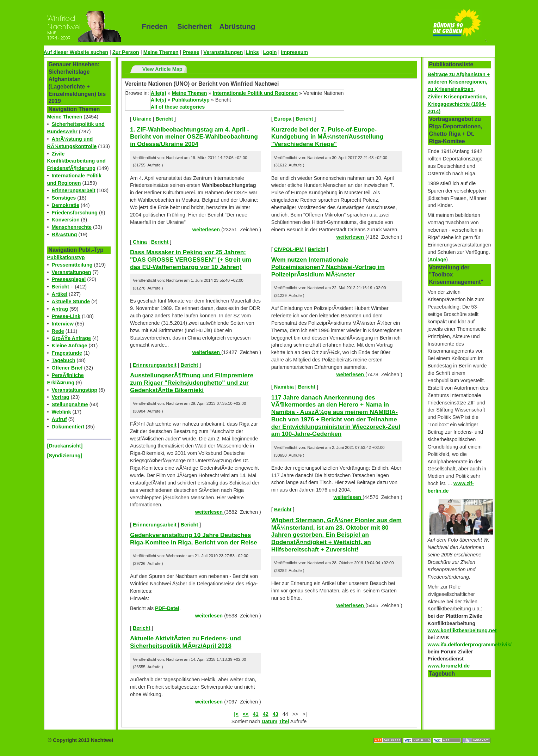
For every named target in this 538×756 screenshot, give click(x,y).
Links (252, 52)
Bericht (61, 287)
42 (266, 714)
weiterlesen (207, 230)
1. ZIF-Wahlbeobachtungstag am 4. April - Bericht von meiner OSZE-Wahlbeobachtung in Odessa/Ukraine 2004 (194, 137)
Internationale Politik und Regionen (255, 93)
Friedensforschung (75, 213)
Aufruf (59, 419)
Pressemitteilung (72, 265)
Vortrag (61, 397)
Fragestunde (67, 353)
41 (256, 714)
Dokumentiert (68, 427)
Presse (191, 52)
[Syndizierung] (65, 456)
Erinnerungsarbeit (74, 190)
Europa (283, 119)
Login (270, 52)
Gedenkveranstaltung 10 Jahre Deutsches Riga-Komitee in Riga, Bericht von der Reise (194, 539)
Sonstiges (64, 198)
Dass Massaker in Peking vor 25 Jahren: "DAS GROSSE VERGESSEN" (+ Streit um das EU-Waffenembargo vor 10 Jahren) (191, 259)
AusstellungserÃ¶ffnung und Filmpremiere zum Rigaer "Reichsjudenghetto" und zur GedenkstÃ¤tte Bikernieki (192, 382)
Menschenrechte (72, 227)
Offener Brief (67, 368)
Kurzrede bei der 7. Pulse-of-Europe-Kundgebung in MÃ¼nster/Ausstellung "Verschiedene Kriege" (327, 137)
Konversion (66, 220)
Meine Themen (161, 52)
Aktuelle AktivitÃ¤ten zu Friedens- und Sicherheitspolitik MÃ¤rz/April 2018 (185, 642)
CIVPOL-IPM (289, 249)
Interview (63, 324)
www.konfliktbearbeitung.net (462, 630)
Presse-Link (66, 316)
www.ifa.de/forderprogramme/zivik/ (470, 645)
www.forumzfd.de (449, 666)
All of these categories (178, 107)
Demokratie (66, 205)
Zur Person (126, 52)
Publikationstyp (66, 257)
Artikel (60, 294)
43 (276, 714)
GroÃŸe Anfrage (71, 338)
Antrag (60, 309)
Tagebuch (64, 360)
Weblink (61, 412)
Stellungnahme (70, 404)
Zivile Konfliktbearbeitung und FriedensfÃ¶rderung (76, 161)
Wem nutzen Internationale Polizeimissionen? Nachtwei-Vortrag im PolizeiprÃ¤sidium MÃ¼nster (328, 267)
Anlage (438, 260)
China (140, 242)
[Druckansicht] (65, 446)
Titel (284, 721)
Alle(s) (159, 93)
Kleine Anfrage (70, 346)
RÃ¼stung (64, 234)
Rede (58, 331)
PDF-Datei (167, 608)
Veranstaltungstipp (75, 390)
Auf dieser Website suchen (76, 52)
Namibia (284, 387)
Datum (269, 721)
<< (246, 714)
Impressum (294, 52)
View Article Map (162, 69)
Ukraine (142, 119)
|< (236, 714)
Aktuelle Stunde (71, 301)
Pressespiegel (69, 279)
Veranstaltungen (223, 52)
